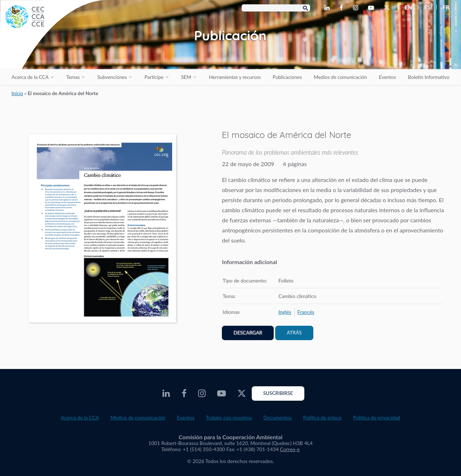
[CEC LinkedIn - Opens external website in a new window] (328, 8)
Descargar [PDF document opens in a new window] (248, 333)
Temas (73, 77)
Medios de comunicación (340, 77)
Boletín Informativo (429, 77)
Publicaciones (287, 77)
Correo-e (290, 449)
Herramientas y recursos (235, 77)
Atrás (294, 333)
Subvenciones (112, 77)
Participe (154, 77)
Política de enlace (323, 417)
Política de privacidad (377, 417)
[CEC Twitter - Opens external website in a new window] (388, 8)
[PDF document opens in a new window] (102, 230)
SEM (186, 77)
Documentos (278, 417)
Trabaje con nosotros (229, 417)
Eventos (387, 77)
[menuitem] (405, 7)
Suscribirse (278, 393)
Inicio (17, 93)
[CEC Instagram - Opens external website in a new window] (357, 8)
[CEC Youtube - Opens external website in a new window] (372, 8)
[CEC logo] (54, 54)
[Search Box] (276, 8)
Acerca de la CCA (30, 77)
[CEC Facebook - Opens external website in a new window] (343, 8)
